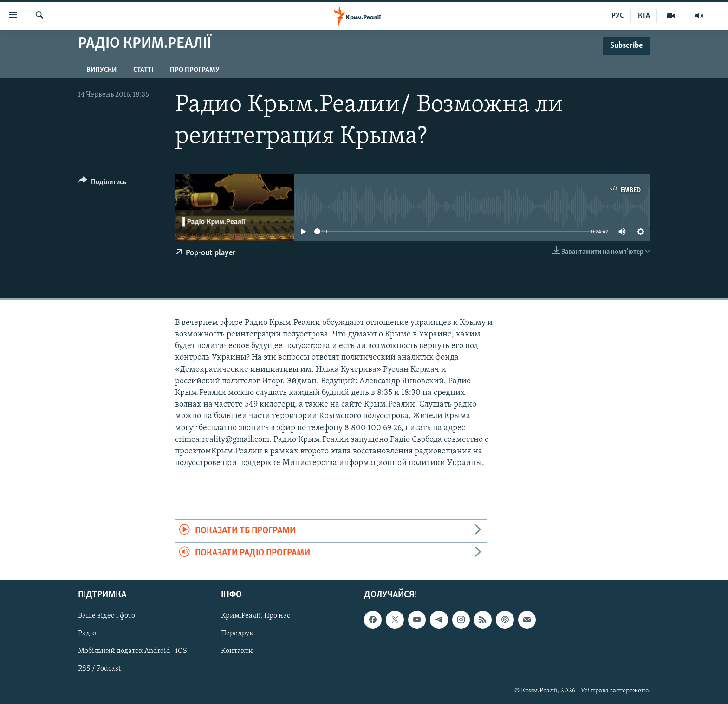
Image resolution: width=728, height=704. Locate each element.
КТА (644, 16)
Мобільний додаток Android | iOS (133, 651)
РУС (618, 16)
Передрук (237, 633)
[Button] (103, 184)
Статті (143, 70)
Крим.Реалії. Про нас (256, 616)
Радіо (87, 633)
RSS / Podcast (99, 669)
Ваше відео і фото (107, 616)
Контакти (237, 651)
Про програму (195, 70)
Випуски (101, 70)
